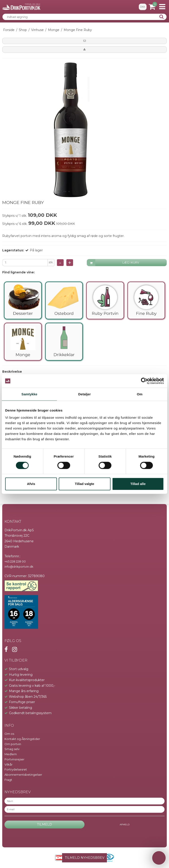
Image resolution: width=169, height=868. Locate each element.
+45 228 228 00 (15, 561)
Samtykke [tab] (29, 394)
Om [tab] (140, 394)
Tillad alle (138, 484)
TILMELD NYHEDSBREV (85, 858)
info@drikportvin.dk (19, 567)
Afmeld (125, 825)
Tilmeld (44, 824)
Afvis (31, 484)
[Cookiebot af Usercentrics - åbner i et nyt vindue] (144, 381)
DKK (143, 7)
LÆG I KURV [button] (113, 263)
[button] (84, 41)
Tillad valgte (84, 484)
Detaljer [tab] (84, 394)
